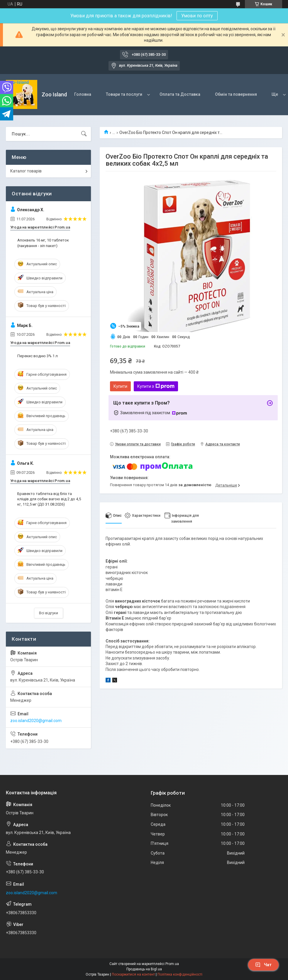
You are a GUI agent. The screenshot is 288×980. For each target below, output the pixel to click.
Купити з (156, 386)
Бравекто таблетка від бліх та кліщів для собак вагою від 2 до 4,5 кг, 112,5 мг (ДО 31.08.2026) (49, 499)
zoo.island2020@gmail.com (36, 721)
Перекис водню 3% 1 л (38, 356)
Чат (263, 965)
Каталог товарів (26, 171)
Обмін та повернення (236, 94)
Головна (83, 94)
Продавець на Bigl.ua (144, 969)
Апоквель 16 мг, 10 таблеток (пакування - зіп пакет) (43, 243)
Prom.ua (172, 964)
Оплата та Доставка (180, 94)
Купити (120, 386)
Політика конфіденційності (180, 974)
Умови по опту (197, 16)
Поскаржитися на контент (133, 974)
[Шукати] (84, 134)
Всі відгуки (49, 613)
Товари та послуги (124, 94)
